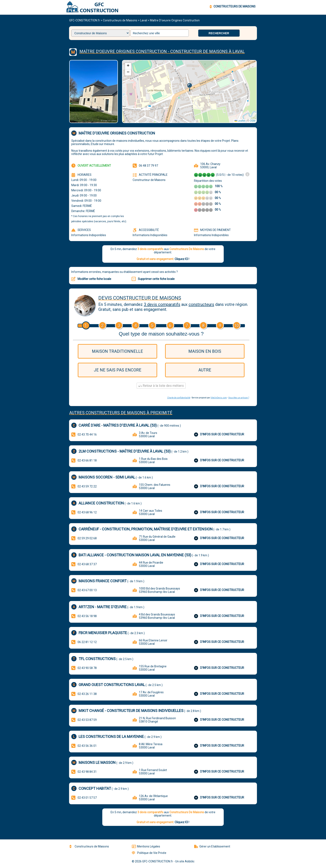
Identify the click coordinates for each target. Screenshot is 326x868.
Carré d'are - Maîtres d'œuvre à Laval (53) (118, 425)
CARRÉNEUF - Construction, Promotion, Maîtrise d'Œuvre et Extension (146, 529)
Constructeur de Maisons (149, 180)
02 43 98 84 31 (87, 772)
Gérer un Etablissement (212, 846)
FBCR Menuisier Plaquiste (103, 633)
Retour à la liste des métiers (161, 386)
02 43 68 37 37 (87, 564)
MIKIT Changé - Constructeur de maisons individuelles (131, 711)
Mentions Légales (146, 846)
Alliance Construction (101, 503)
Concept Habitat (95, 788)
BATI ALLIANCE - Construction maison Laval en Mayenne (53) (135, 555)
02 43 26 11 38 (87, 694)
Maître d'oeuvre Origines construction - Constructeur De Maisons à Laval (162, 51)
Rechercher (219, 33)
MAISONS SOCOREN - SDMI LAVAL (107, 477)
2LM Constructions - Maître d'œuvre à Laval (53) (125, 451)
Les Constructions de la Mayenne (111, 737)
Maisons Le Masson (97, 762)
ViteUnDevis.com (219, 398)
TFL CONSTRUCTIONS (97, 659)
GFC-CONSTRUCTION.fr (85, 20)
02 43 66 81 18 (87, 460)
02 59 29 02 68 (87, 538)
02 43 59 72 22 (87, 486)
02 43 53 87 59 (87, 720)
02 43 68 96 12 (87, 512)
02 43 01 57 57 (87, 798)
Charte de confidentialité (179, 398)
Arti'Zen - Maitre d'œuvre (103, 607)
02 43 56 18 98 (87, 616)
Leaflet (240, 121)
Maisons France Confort (103, 581)
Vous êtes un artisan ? (239, 398)
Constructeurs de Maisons (120, 20)
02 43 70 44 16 (87, 435)
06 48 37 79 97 (148, 166)
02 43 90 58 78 (87, 668)
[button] (190, 87)
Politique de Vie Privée (149, 853)
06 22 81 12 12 (87, 642)
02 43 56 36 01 (87, 746)
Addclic (190, 861)
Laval (144, 20)
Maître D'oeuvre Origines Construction (175, 20)
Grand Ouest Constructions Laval (112, 685)
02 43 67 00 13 (87, 590)
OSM (253, 121)
